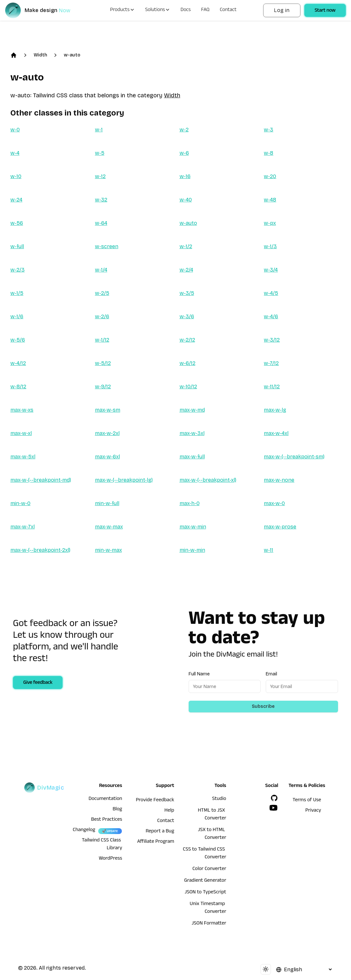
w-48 (270, 200)
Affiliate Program (156, 842)
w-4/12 (18, 363)
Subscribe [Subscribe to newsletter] (263, 706)
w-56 (17, 223)
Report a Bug (160, 832)
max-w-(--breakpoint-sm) (294, 457)
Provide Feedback (155, 801)
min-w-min (192, 550)
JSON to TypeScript (205, 893)
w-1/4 (101, 270)
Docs (186, 10)
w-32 (101, 200)
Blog (117, 810)
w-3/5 (187, 293)
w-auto (72, 55)
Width (40, 55)
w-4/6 (271, 316)
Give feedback (38, 683)
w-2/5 (102, 293)
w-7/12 (271, 363)
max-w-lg (275, 410)
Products (123, 10)
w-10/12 (188, 387)
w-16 (185, 176)
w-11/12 (272, 387)
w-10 (16, 176)
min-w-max (108, 550)
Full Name (199, 674)
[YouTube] (274, 808)
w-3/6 (187, 316)
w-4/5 (271, 293)
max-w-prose (280, 527)
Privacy (313, 811)
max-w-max (109, 527)
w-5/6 (18, 340)
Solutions (158, 10)
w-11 (269, 550)
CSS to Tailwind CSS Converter (205, 854)
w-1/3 (270, 246)
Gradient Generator (205, 881)
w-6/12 (187, 363)
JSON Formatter (209, 924)
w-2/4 (186, 270)
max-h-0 (190, 503)
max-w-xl (21, 433)
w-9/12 (103, 387)
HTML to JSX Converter (212, 815)
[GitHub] (274, 798)
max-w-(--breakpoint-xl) (208, 480)
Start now (325, 11)
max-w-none (279, 480)
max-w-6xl (107, 457)
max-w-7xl (23, 527)
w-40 (186, 200)
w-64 (101, 223)
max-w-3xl (192, 433)
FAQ (205, 10)
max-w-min (193, 527)
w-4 (15, 153)
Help (169, 811)
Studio (219, 799)
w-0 (15, 130)
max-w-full (192, 457)
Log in (282, 10)
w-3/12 (272, 340)
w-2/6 (102, 316)
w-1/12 (102, 340)
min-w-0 (20, 503)
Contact (228, 10)
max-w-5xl (23, 457)
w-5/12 (103, 363)
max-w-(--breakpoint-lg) (124, 480)
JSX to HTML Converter (212, 834)
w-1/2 (186, 246)
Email (271, 674)
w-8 (269, 153)
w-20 (270, 176)
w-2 (184, 130)
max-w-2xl (107, 433)
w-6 (184, 153)
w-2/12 (187, 340)
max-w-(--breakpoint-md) (41, 480)
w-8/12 (18, 387)
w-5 (100, 153)
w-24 (16, 200)
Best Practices (107, 820)
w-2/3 (18, 270)
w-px (270, 223)
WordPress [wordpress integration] (111, 859)
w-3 (269, 130)
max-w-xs (22, 410)
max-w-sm (108, 410)
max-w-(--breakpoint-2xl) (40, 550)
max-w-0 (274, 503)
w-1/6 (17, 316)
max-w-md (192, 410)
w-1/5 (17, 293)
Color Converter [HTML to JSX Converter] (209, 869)
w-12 (100, 176)
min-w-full (107, 503)
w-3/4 (271, 270)
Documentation (105, 799)
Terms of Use (307, 801)
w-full (17, 246)
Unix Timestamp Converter (208, 908)
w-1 (99, 130)
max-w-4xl (276, 433)
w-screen (107, 246)
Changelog (84, 830)
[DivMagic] (44, 10)
